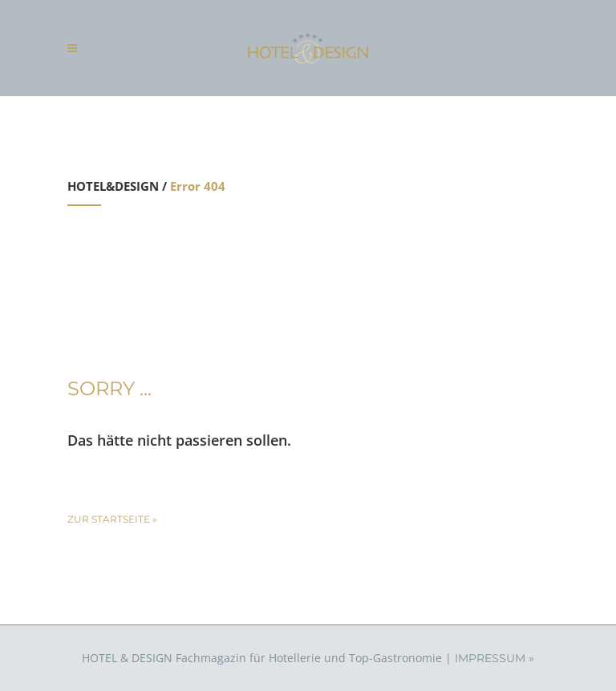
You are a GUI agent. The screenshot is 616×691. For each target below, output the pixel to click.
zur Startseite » (112, 519)
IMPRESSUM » (494, 658)
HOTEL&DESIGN (113, 186)
